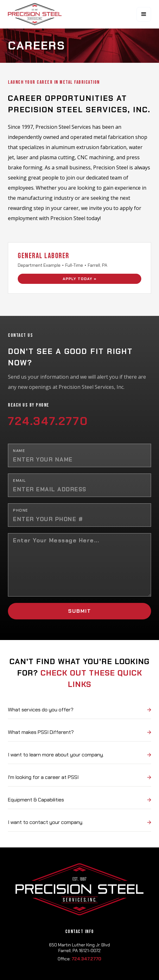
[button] (144, 14)
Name (19, 451)
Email (20, 480)
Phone (21, 510)
